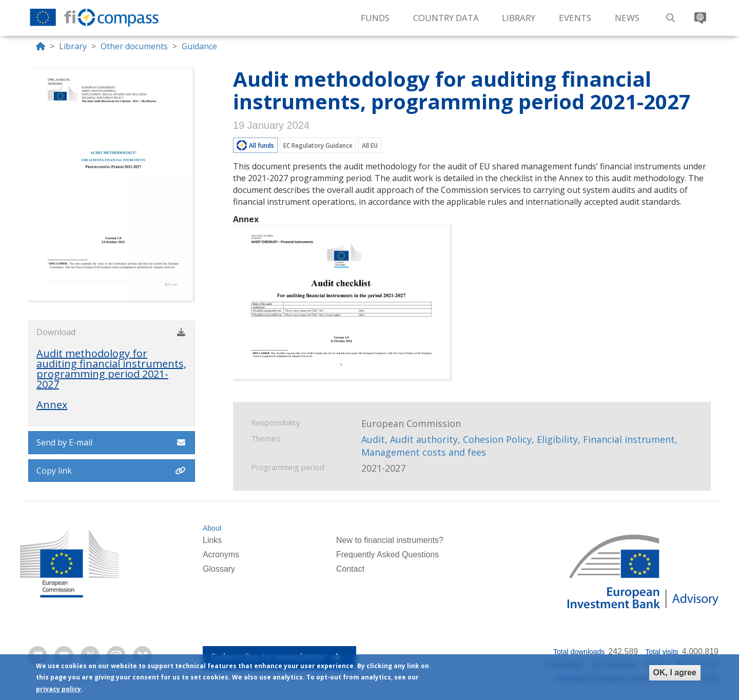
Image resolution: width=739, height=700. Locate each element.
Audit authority (424, 439)
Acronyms (221, 555)
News (627, 18)
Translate (699, 14)
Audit (373, 439)
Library (519, 18)
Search (669, 14)
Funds (375, 18)
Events (575, 18)
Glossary (219, 569)
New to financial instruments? (390, 540)
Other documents (134, 46)
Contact (350, 569)
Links (212, 540)
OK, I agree (675, 673)
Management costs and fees (424, 452)
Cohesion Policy (497, 439)
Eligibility (557, 439)
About (212, 528)
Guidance (199, 46)
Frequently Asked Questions (387, 555)
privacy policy (59, 689)
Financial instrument (629, 439)
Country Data (446, 18)
